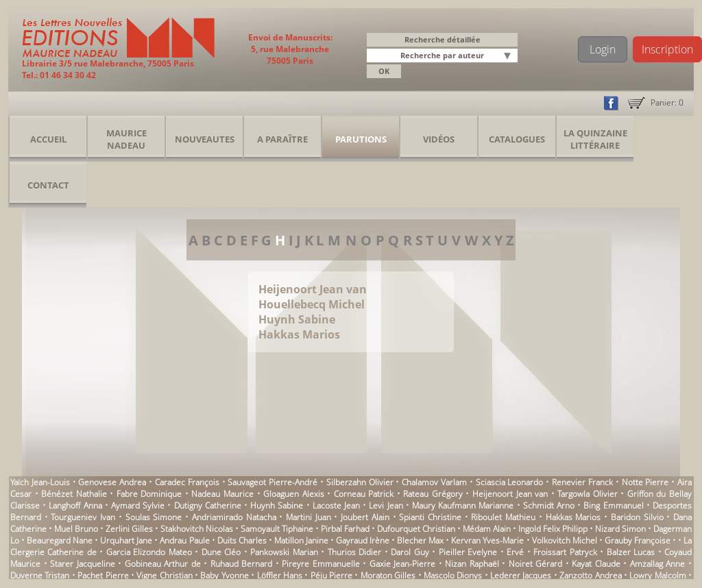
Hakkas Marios (299, 334)
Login (603, 49)
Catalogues (517, 139)
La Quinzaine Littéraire (595, 139)
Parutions (361, 139)
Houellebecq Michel (312, 304)
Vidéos (439, 139)
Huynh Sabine (297, 319)
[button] (509, 57)
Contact (48, 185)
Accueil (48, 139)
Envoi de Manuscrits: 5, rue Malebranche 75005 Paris (290, 49)
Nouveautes (205, 139)
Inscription (667, 49)
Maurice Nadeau (126, 139)
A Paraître (282, 139)
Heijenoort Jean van (313, 289)
